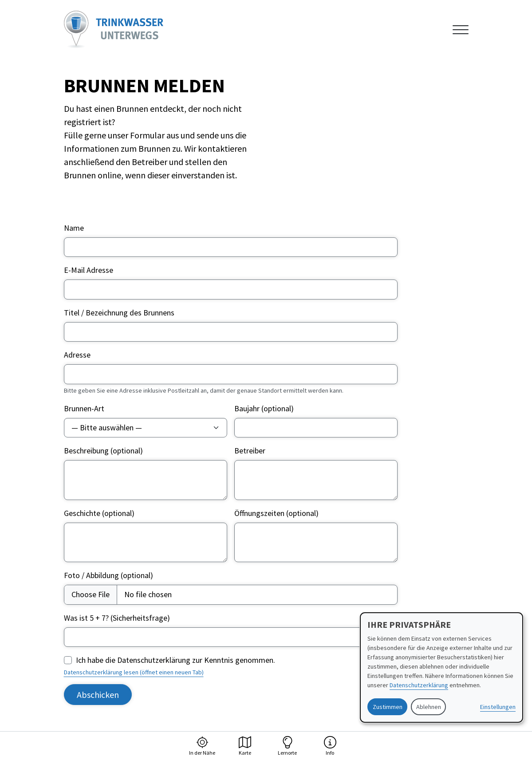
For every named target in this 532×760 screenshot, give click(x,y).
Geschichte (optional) (99, 513)
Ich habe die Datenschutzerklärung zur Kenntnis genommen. (175, 660)
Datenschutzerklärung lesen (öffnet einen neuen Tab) (134, 672)
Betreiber (250, 451)
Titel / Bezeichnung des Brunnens (119, 313)
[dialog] (441, 667)
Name (74, 228)
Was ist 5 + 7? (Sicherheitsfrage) (117, 618)
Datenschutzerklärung (419, 685)
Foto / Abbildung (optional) (108, 575)
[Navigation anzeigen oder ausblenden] (461, 30)
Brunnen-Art (84, 408)
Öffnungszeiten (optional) (276, 513)
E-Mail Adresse (89, 270)
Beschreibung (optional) (103, 451)
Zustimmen (388, 707)
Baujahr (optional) (264, 408)
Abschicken (98, 695)
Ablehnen (429, 707)
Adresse (77, 355)
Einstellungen (498, 707)
